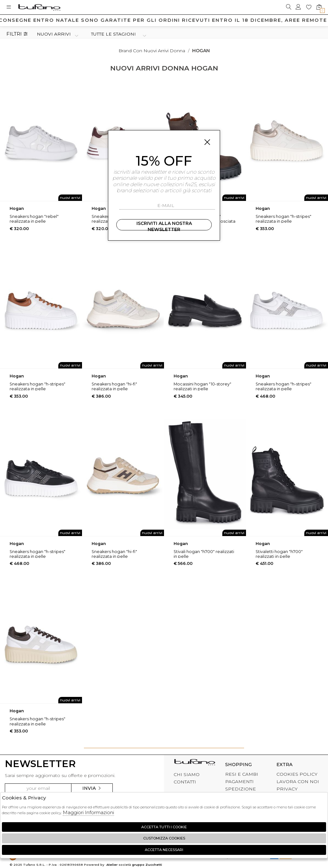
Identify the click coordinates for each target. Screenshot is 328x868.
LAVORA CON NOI (298, 781)
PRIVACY (287, 789)
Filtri (17, 34)
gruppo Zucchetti (147, 865)
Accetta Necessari (164, 850)
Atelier (112, 865)
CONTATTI (185, 782)
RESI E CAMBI (242, 774)
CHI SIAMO (187, 774)
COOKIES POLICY (297, 774)
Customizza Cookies (164, 838)
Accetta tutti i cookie (164, 827)
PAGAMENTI (239, 781)
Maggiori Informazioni (88, 812)
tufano (195, 764)
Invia (92, 788)
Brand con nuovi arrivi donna (152, 51)
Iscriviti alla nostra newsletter (164, 225)
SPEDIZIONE (241, 789)
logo (39, 7)
